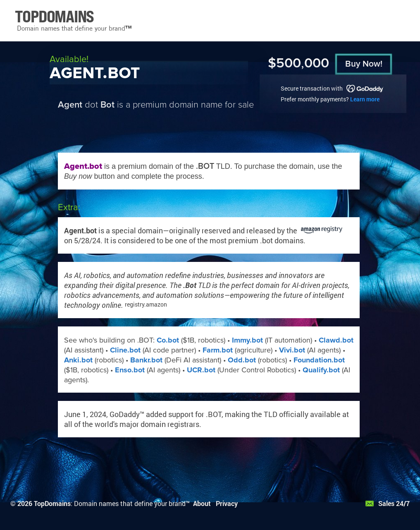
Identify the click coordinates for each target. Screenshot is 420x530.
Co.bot (168, 340)
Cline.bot (125, 350)
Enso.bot (130, 370)
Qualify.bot (321, 370)
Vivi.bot (292, 350)
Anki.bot (78, 360)
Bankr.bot (146, 360)
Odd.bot (242, 360)
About (202, 503)
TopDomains (52, 503)
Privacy (227, 503)
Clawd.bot (336, 340)
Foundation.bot (319, 360)
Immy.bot (247, 340)
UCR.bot (201, 370)
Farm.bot (218, 350)
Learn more (365, 99)
